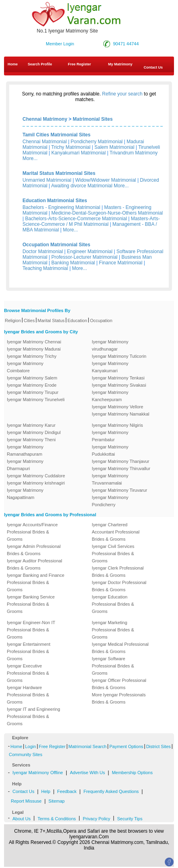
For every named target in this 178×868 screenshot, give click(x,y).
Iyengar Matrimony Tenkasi (118, 378)
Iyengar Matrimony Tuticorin (119, 356)
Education (77, 320)
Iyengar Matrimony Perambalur (110, 436)
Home (13, 64)
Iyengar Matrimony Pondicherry (110, 501)
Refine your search (122, 94)
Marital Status (51, 320)
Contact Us (23, 791)
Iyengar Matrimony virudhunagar (110, 345)
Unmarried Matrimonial (47, 180)
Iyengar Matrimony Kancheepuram (110, 396)
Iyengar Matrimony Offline (38, 773)
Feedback (67, 791)
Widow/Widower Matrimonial (105, 180)
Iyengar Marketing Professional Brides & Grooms (113, 630)
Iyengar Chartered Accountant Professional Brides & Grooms (116, 532)
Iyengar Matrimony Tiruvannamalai (110, 479)
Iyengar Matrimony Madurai (34, 349)
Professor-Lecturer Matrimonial (85, 257)
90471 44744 (126, 44)
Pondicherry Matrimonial (97, 142)
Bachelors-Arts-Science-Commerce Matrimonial (76, 219)
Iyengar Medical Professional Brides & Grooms (120, 648)
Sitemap (57, 801)
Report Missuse (26, 801)
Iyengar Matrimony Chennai (34, 342)
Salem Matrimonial (114, 147)
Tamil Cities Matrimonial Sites (56, 135)
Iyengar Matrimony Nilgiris (118, 425)
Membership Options (132, 773)
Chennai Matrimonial (45, 142)
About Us (21, 819)
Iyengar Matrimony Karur (31, 425)
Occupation (101, 320)
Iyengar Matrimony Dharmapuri (25, 465)
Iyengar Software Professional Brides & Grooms (113, 666)
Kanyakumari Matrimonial (79, 153)
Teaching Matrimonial (45, 268)
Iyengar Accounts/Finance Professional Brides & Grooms (32, 532)
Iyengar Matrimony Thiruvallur (121, 468)
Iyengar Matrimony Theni (31, 440)
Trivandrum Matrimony (134, 153)
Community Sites (26, 754)
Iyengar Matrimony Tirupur (33, 392)
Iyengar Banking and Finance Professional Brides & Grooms (36, 582)
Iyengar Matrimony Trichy (32, 356)
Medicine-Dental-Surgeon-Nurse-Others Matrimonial (107, 213)
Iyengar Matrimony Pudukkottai (110, 450)
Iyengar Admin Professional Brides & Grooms (34, 550)
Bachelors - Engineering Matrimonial (61, 207)
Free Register (80, 64)
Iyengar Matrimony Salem (32, 378)
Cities (29, 320)
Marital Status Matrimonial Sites (59, 173)
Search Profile (40, 64)
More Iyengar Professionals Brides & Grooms (119, 698)
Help (46, 791)
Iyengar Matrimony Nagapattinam (25, 494)
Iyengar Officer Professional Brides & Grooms (119, 684)
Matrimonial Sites (93, 119)
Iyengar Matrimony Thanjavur (121, 461)
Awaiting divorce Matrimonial (82, 186)
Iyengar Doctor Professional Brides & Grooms (119, 586)
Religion (13, 320)
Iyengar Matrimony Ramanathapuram (25, 450)
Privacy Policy (96, 819)
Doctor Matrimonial (43, 251)
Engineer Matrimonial (90, 251)
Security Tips (130, 819)
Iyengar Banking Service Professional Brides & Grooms (31, 604)
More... (30, 158)
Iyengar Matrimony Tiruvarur (120, 490)
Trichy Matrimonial (71, 147)
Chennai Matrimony (45, 119)
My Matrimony (120, 64)
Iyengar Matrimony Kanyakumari (110, 367)
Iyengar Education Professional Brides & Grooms (113, 604)
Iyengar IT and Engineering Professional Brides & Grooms (34, 716)
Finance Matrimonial (121, 263)
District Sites (159, 746)
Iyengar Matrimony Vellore (118, 407)
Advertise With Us (87, 773)
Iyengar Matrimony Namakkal (121, 414)
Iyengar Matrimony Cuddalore (36, 476)
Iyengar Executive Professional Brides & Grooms (28, 673)
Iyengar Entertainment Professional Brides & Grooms (29, 651)
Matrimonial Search (87, 746)
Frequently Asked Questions (111, 791)
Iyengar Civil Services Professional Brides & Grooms (113, 554)
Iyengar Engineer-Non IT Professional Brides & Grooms (31, 630)
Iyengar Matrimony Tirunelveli (36, 400)
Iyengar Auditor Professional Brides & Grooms (35, 564)
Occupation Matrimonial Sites (56, 245)
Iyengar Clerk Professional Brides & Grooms (118, 572)
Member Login (60, 44)
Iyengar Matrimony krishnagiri (36, 483)
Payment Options (126, 746)
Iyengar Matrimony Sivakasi (119, 385)
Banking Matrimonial (73, 263)
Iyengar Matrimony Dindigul (34, 432)
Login (30, 746)
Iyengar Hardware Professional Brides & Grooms (28, 695)
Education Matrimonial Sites (55, 201)
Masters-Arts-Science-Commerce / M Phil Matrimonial (91, 221)
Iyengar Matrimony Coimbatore (25, 367)
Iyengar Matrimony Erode (32, 385)
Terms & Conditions (56, 819)
